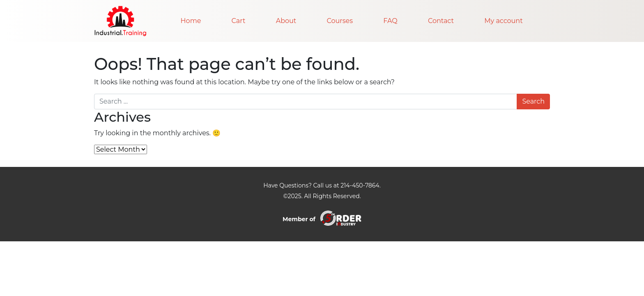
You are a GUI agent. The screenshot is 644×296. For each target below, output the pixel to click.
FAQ (390, 21)
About (286, 21)
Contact (441, 21)
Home (191, 21)
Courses (340, 21)
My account (503, 21)
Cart (239, 21)
